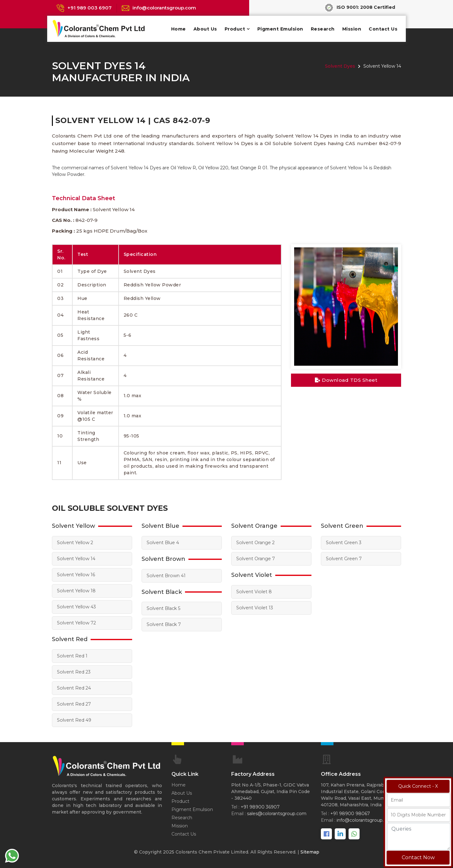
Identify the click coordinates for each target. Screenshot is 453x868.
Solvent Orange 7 (255, 559)
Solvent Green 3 (344, 543)
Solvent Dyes (340, 66)
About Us (205, 29)
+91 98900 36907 (260, 807)
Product (235, 29)
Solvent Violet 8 (254, 592)
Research (323, 29)
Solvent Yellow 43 (76, 607)
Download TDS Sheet (346, 380)
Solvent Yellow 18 (76, 591)
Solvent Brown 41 (166, 576)
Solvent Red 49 (74, 720)
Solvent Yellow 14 (76, 559)
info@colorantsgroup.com (164, 8)
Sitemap (310, 852)
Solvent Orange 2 (255, 543)
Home (179, 29)
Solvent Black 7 (164, 624)
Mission (352, 29)
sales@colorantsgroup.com (277, 814)
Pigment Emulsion (280, 29)
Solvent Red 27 (74, 704)
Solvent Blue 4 (163, 543)
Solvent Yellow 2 (75, 543)
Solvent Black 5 (163, 608)
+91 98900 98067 (350, 814)
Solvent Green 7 (344, 559)
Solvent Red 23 (74, 672)
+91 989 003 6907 (89, 8)
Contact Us (383, 29)
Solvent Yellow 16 (76, 575)
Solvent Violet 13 (254, 608)
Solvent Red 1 (72, 656)
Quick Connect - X (418, 786)
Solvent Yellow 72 (76, 623)
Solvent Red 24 (74, 688)
